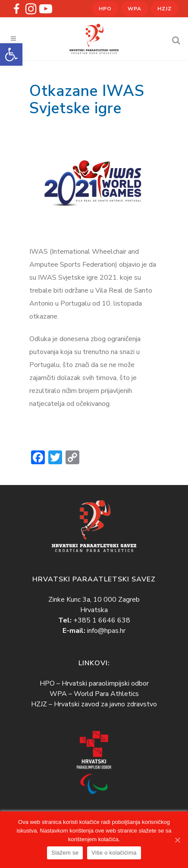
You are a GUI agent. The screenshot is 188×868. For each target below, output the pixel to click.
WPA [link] (135, 9)
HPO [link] (105, 9)
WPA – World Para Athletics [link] (94, 694)
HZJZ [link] (164, 9)
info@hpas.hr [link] (106, 631)
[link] (11, 54)
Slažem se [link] (65, 853)
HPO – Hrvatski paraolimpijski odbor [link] (94, 683)
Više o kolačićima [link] (114, 853)
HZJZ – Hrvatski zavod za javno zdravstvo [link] (94, 704)
